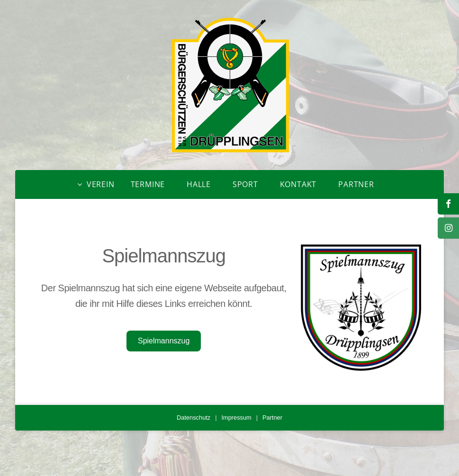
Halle (199, 184)
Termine (148, 184)
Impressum (236, 418)
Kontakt (298, 184)
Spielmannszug (164, 341)
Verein (101, 184)
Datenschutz (193, 418)
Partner (356, 184)
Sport (245, 184)
